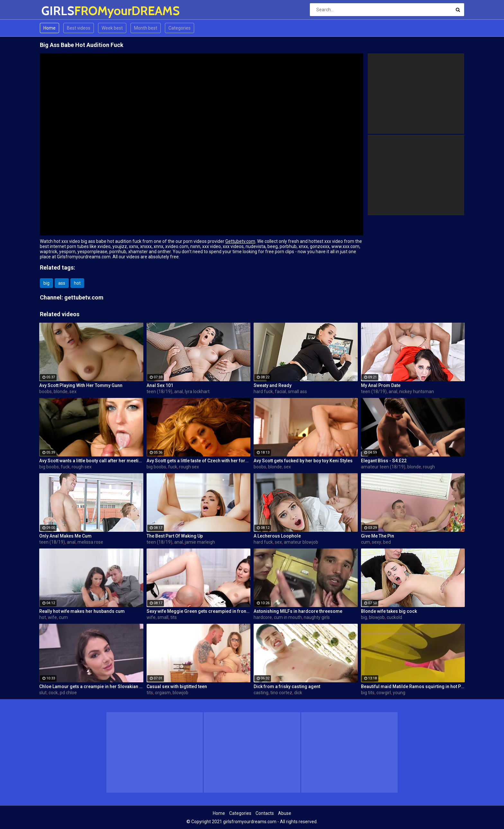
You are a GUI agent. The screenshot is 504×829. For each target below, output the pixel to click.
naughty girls (317, 617)
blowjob (377, 617)
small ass (297, 391)
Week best (112, 28)
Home (50, 28)
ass (62, 283)
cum (365, 542)
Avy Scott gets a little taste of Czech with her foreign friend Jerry (199, 461)
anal (179, 391)
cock (53, 693)
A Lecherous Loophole (277, 536)
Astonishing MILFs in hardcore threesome (298, 611)
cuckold (394, 617)
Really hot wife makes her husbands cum (82, 611)
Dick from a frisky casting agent (287, 686)
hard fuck (263, 391)
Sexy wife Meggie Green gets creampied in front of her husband (199, 611)
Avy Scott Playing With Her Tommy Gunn (81, 385)
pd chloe (68, 693)
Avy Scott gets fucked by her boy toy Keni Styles (303, 461)
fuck (65, 467)
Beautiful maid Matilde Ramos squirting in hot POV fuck (413, 686)
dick (298, 693)
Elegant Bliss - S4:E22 (384, 461)
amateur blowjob (301, 542)
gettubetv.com (84, 297)
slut (43, 693)
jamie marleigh (200, 542)
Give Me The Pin (378, 536)
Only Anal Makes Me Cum (65, 536)
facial (280, 391)
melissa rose (90, 542)
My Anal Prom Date (381, 385)
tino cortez (281, 693)
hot (77, 283)
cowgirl (384, 693)
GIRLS (58, 11)
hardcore (263, 617)
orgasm (163, 693)
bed (387, 542)
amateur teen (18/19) (383, 467)
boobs (45, 391)
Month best (146, 28)
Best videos (79, 28)
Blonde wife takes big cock (389, 611)
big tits (368, 693)
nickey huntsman (417, 391)
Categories (180, 28)
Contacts (265, 813)
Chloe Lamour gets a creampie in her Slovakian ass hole (91, 686)
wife (52, 617)
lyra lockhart (197, 391)
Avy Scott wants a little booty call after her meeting (91, 461)
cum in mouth (288, 617)
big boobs (49, 467)
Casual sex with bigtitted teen (177, 686)
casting (261, 693)
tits (174, 617)
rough (429, 467)
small (163, 617)
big (46, 283)
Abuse (285, 813)
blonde (61, 391)
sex (73, 391)
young (399, 693)
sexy (377, 542)
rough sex (82, 467)
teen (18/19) (159, 391)
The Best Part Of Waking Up (175, 536)
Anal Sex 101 (160, 385)
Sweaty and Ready (273, 385)
